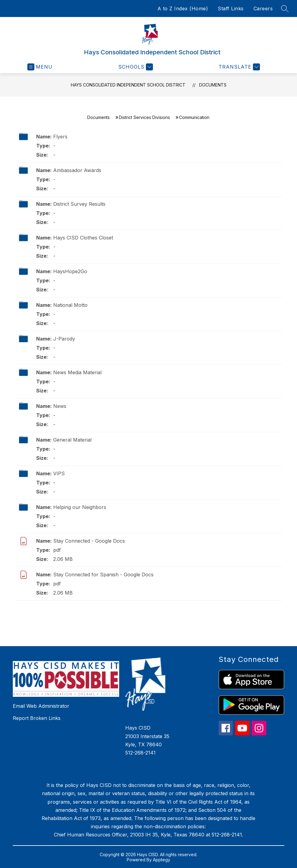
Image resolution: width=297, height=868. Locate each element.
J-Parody (64, 339)
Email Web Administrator (41, 706)
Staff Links (231, 8)
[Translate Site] (238, 67)
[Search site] (285, 8)
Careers (263, 8)
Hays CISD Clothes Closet (83, 238)
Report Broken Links (37, 718)
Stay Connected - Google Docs (89, 541)
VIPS (59, 473)
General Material (72, 440)
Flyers (60, 137)
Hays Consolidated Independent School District (128, 85)
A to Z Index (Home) (183, 8)
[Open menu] (40, 67)
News (60, 406)
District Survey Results (79, 204)
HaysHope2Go (70, 271)
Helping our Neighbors (80, 507)
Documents (213, 85)
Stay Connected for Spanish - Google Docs (103, 575)
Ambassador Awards (77, 170)
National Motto (70, 305)
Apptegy (162, 860)
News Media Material (77, 372)
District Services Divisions (144, 117)
